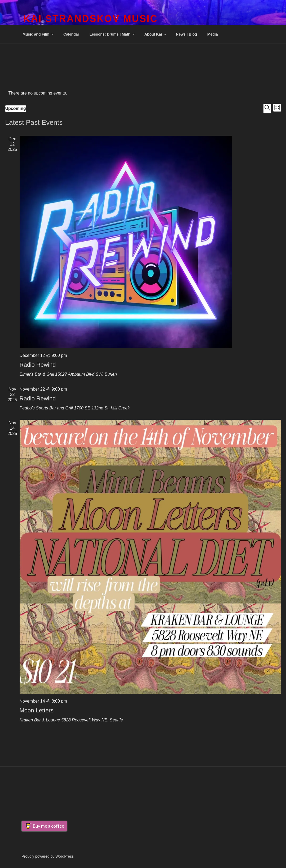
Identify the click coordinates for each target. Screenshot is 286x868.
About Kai (156, 34)
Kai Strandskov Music (91, 19)
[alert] (143, 93)
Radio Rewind (38, 365)
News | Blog (186, 34)
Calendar (71, 34)
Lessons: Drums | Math (113, 34)
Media (213, 34)
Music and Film (38, 34)
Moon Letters (37, 710)
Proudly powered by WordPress (48, 856)
